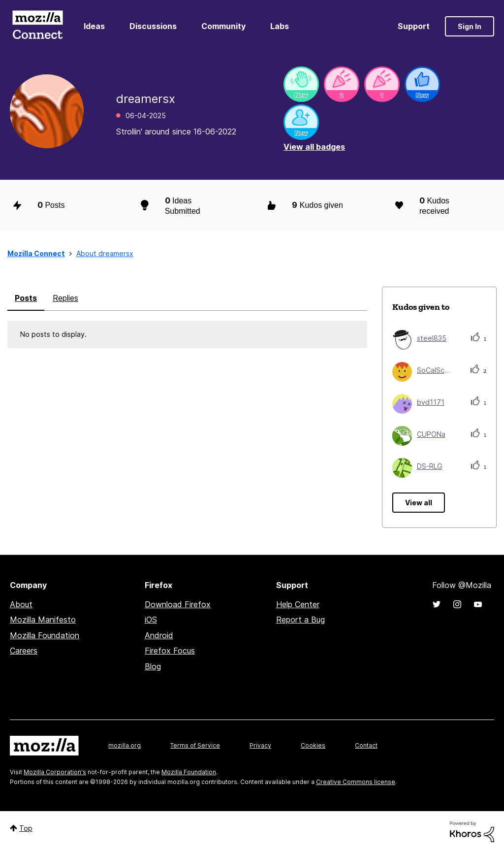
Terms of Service (195, 745)
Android (159, 635)
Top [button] (26, 828)
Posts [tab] (26, 298)
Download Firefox (178, 604)
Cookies (313, 745)
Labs (280, 26)
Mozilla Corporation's (55, 772)
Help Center (298, 604)
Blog (153, 666)
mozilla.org (125, 745)
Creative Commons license (356, 782)
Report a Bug (300, 620)
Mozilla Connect (37, 26)
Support (414, 26)
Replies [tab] (65, 298)
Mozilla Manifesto (43, 620)
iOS (151, 620)
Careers (24, 651)
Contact (366, 745)
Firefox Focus (170, 651)
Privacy (260, 745)
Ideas (94, 26)
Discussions (153, 26)
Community (223, 26)
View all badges (314, 147)
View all (419, 503)
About (21, 604)
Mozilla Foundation (45, 635)
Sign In (470, 26)
